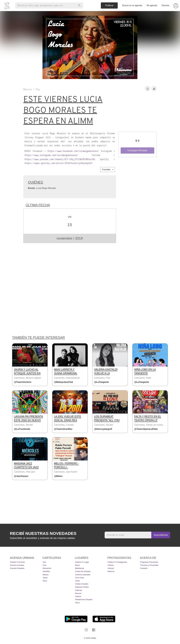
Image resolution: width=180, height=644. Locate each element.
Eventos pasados (17, 568)
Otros (45, 581)
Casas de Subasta (83, 571)
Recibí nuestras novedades (43, 533)
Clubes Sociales (82, 584)
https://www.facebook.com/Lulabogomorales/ (73, 151)
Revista (165, 5)
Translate (107, 169)
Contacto (144, 568)
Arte (44, 562)
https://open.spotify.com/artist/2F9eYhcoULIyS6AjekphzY (58, 163)
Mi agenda (152, 5)
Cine (45, 565)
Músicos (111, 571)
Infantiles (46, 571)
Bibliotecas (80, 568)
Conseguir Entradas (137, 150)
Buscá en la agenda (132, 5)
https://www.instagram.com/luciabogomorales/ (51, 155)
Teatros (78, 596)
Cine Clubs (80, 578)
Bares (77, 565)
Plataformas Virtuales (84, 599)
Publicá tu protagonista (117, 562)
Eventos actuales (17, 565)
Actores (111, 568)
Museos (78, 593)
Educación (47, 568)
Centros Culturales (83, 575)
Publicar (109, 5)
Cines (77, 581)
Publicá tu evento (18, 562)
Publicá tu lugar (82, 562)
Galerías (79, 590)
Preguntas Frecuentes (149, 562)
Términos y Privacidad (149, 565)
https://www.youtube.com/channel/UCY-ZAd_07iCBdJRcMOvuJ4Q (60, 159)
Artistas (111, 565)
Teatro (45, 578)
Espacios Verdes (82, 587)
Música (45, 575)
